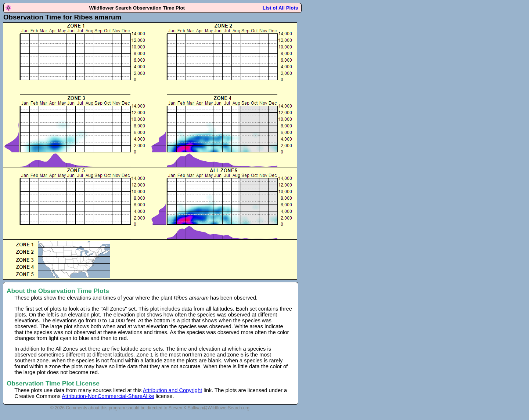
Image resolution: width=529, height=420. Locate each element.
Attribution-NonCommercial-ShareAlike (108, 396)
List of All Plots (281, 8)
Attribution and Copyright (172, 390)
